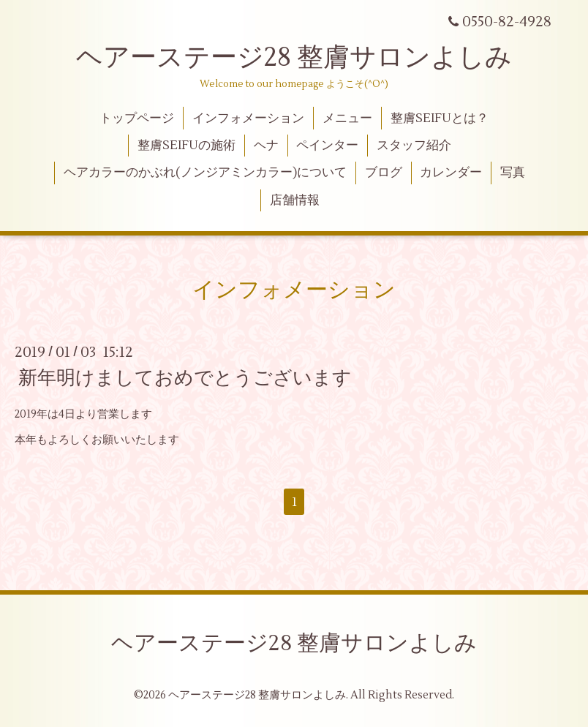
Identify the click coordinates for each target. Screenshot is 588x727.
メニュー (347, 118)
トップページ (137, 118)
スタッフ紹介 (414, 146)
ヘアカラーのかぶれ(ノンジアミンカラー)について (205, 173)
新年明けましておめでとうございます (185, 378)
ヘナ (266, 146)
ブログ (384, 173)
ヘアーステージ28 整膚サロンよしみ (294, 58)
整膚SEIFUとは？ (440, 118)
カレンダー (451, 173)
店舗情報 (295, 200)
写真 (513, 173)
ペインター (327, 146)
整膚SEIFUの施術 (186, 146)
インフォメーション (248, 118)
